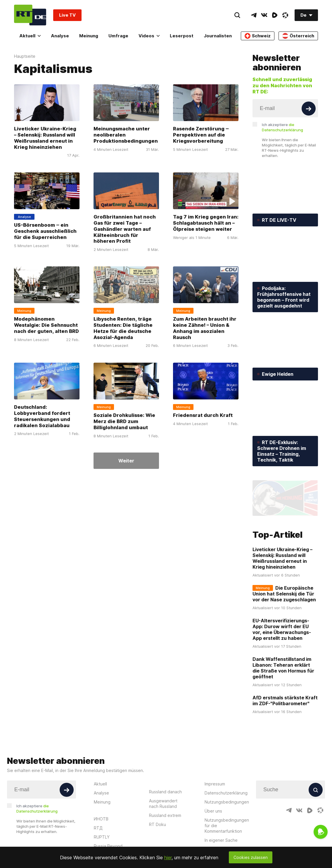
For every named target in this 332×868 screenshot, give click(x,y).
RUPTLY (102, 837)
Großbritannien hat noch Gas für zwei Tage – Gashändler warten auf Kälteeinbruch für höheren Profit (125, 229)
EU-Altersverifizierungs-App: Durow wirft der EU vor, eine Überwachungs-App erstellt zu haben (282, 629)
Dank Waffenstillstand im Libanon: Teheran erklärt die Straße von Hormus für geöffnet (283, 668)
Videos (149, 36)
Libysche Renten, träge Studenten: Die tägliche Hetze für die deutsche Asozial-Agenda (123, 328)
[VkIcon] (264, 15)
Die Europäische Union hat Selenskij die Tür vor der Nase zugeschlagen (284, 593)
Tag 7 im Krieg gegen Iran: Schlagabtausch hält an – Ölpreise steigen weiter (206, 223)
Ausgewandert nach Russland (163, 804)
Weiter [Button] (126, 461)
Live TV (67, 15)
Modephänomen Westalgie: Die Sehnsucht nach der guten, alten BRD (46, 325)
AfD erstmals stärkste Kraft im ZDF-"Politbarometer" (285, 700)
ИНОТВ (101, 819)
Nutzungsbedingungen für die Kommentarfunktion (227, 826)
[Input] (285, 108)
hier (168, 857)
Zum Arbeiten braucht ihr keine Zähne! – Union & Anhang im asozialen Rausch (205, 328)
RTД (98, 828)
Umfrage (118, 36)
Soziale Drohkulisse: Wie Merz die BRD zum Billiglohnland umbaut (124, 421)
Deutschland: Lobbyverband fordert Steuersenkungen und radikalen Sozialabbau (42, 416)
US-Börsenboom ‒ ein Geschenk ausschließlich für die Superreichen (45, 231)
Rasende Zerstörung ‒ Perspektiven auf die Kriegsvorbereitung (201, 135)
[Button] (309, 109)
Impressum (215, 784)
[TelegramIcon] (254, 15)
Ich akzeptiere (282, 127)
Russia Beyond (108, 846)
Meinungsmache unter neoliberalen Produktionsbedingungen (126, 135)
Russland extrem (165, 815)
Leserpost (182, 36)
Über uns (213, 811)
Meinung (89, 36)
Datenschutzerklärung (226, 793)
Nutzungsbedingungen (227, 802)
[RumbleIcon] (275, 15)
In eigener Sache (221, 840)
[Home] (30, 15)
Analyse (60, 36)
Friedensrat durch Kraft (203, 415)
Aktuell (30, 36)
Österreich (298, 36)
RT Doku (158, 824)
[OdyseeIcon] (285, 15)
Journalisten (218, 36)
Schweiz (258, 36)
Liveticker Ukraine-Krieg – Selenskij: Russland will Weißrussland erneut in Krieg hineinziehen (45, 138)
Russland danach (165, 792)
